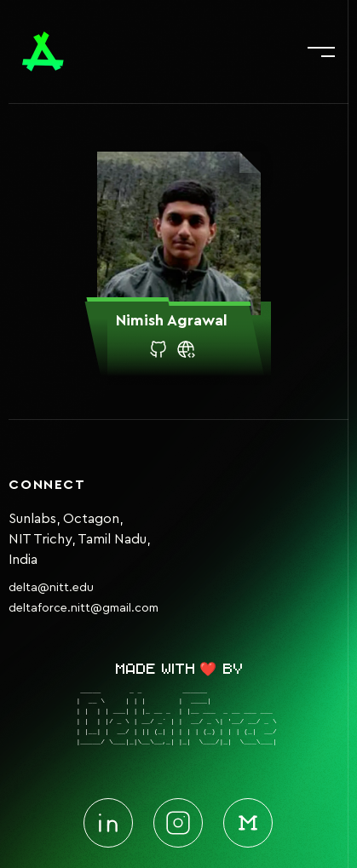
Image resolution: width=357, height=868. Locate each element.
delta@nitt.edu (51, 588)
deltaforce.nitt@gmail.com (83, 608)
